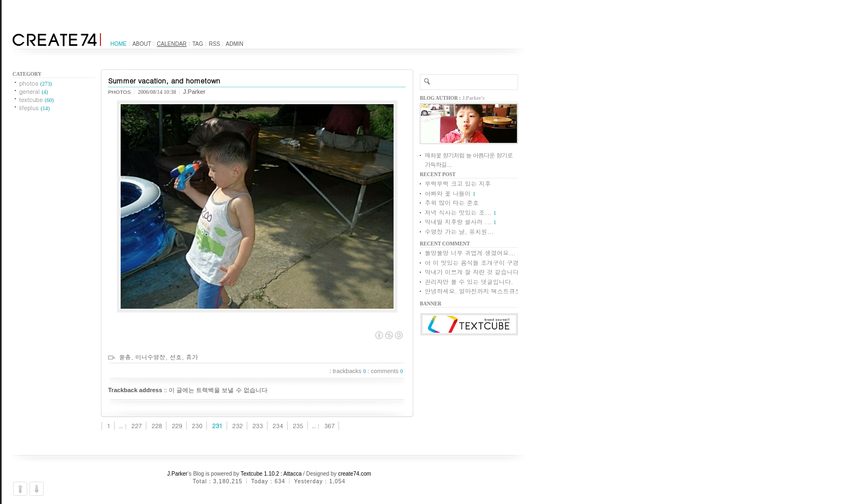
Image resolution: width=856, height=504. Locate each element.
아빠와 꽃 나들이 (448, 193)
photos (35, 83)
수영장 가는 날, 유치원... (459, 232)
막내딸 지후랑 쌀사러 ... (458, 222)
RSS (215, 44)
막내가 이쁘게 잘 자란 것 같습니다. (473, 272)
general (34, 91)
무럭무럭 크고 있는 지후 (458, 184)
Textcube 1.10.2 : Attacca (271, 474)
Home (118, 44)
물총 (125, 357)
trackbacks (350, 371)
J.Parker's (474, 98)
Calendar (171, 44)
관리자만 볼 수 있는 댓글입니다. (469, 282)
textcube (36, 100)
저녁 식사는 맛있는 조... (458, 212)
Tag (198, 44)
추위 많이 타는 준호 (452, 203)
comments (387, 371)
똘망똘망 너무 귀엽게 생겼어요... (470, 253)
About (141, 44)
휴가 (192, 357)
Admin (235, 44)
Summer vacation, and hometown (164, 80)
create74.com (355, 474)
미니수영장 (150, 357)
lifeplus (34, 108)
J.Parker (177, 474)
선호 (176, 357)
